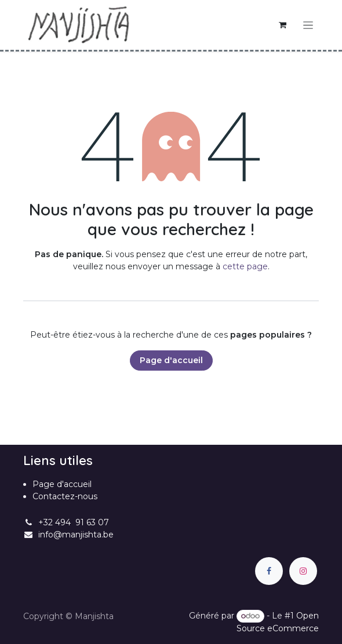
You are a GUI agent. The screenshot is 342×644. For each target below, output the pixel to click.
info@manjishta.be (76, 535)
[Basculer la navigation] (308, 25)
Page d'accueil (171, 360)
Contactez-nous (65, 496)
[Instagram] (303, 571)
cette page (245, 266)
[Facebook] (269, 571)
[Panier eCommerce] (282, 25)
